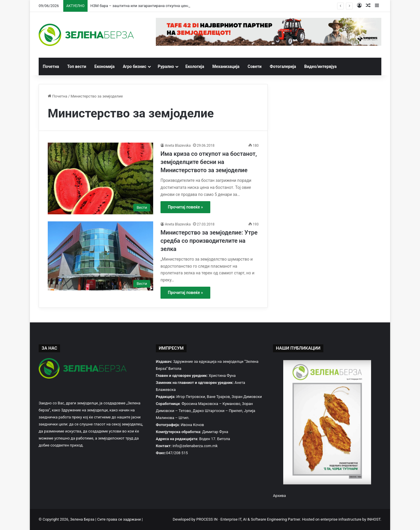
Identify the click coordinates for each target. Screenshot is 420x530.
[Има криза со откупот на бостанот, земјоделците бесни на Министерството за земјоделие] (100, 178)
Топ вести (77, 66)
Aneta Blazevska (178, 146)
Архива (279, 496)
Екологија (195, 66)
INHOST (374, 519)
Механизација (226, 66)
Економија (104, 66)
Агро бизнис (134, 66)
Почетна (51, 66)
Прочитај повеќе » (185, 207)
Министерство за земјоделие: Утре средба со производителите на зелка (209, 241)
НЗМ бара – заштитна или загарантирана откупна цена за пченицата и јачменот (162, 6)
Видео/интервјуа (320, 66)
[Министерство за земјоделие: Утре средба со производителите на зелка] (100, 256)
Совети (255, 66)
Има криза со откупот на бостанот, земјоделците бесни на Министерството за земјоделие (209, 162)
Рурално (166, 66)
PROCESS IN (207, 519)
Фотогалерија (283, 66)
